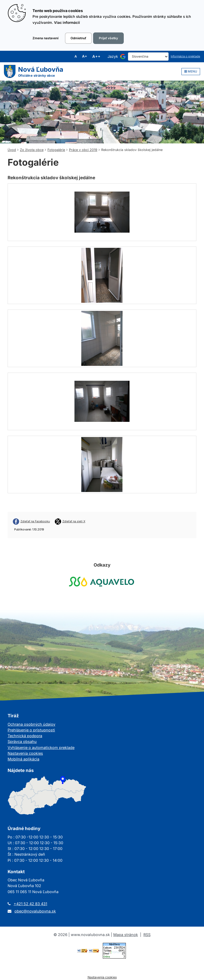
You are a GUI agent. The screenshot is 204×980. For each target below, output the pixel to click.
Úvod (12, 150)
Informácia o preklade (185, 56)
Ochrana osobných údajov (31, 724)
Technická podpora (25, 736)
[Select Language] (148, 57)
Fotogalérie (56, 150)
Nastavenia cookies (25, 753)
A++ (96, 57)
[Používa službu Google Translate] (123, 57)
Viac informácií (67, 23)
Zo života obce (32, 150)
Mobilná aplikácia (23, 759)
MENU (191, 71)
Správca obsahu (22, 741)
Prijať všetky (108, 38)
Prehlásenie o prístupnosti (31, 730)
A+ (85, 57)
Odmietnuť (78, 38)
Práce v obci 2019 (83, 150)
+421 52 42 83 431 (30, 904)
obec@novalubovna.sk (35, 911)
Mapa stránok (126, 935)
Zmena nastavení (45, 38)
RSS (147, 935)
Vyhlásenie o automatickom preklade (41, 747)
